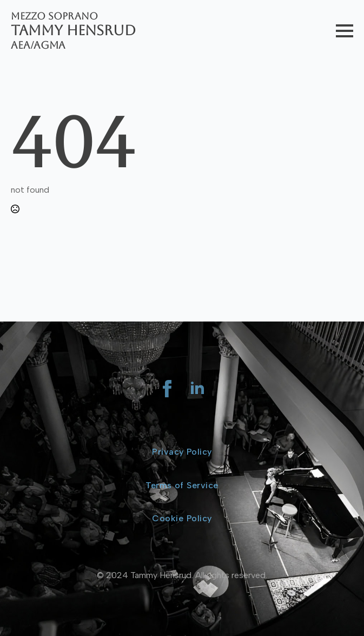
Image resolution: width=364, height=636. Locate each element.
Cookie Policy (182, 518)
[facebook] (167, 389)
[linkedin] (197, 389)
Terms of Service (182, 485)
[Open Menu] (345, 31)
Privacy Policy (182, 452)
